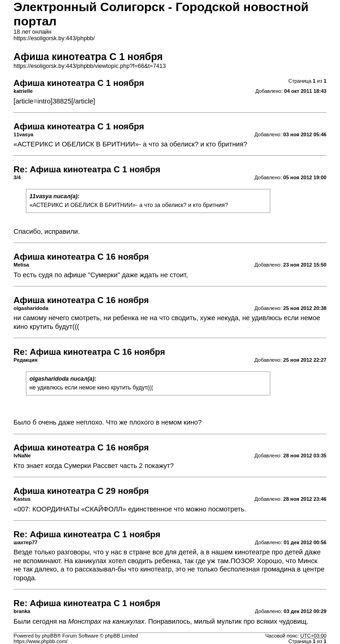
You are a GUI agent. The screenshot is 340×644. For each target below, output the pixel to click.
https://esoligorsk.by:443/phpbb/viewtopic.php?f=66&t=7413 (90, 66)
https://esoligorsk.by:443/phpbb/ (54, 38)
